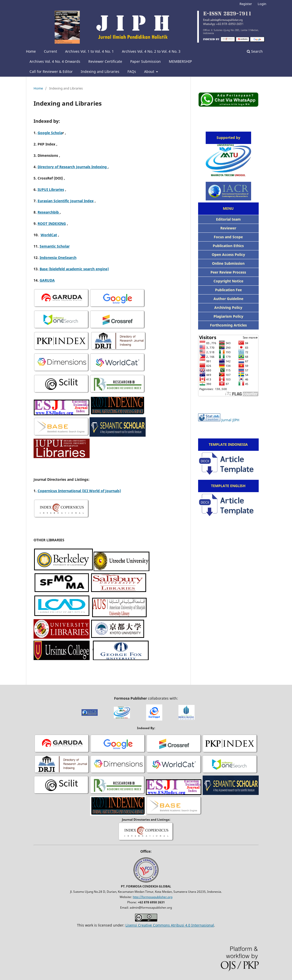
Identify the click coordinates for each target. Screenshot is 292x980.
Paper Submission (145, 61)
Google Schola (50, 133)
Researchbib (49, 212)
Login (262, 4)
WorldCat (49, 235)
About (150, 71)
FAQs (132, 71)
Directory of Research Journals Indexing (73, 167)
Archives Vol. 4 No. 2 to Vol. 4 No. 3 (151, 51)
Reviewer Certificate (105, 61)
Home (31, 51)
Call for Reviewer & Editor (51, 71)
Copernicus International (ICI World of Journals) (79, 491)
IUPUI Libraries (51, 189)
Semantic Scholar (55, 246)
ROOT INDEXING (52, 224)
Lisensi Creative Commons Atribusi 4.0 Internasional (170, 925)
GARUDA (47, 280)
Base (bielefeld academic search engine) (74, 269)
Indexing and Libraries (100, 71)
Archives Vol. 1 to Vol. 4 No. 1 (89, 51)
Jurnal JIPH (230, 420)
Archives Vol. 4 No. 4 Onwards (55, 61)
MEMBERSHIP (180, 61)
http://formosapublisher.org (153, 897)
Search (255, 51)
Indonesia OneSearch (58, 258)
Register (246, 4)
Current (50, 51)
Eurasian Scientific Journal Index (66, 201)
